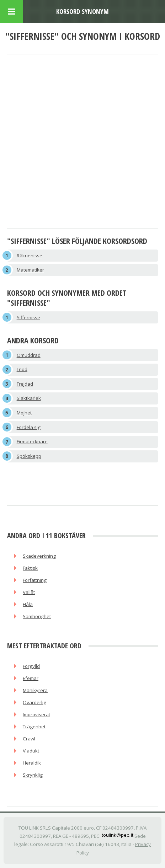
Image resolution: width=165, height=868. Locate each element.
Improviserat (36, 714)
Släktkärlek (29, 398)
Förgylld (31, 666)
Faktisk (30, 568)
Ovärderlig (34, 702)
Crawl (29, 739)
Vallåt (29, 592)
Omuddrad (29, 355)
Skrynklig (33, 775)
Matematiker (30, 270)
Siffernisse (28, 317)
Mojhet (24, 413)
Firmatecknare (32, 441)
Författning (35, 580)
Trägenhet (34, 727)
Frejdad (25, 384)
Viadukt (31, 751)
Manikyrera (35, 690)
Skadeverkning (39, 556)
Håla (28, 604)
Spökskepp (29, 456)
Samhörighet (37, 616)
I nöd (22, 369)
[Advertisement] (82, 142)
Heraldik (32, 763)
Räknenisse (30, 256)
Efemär (31, 678)
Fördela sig (29, 427)
